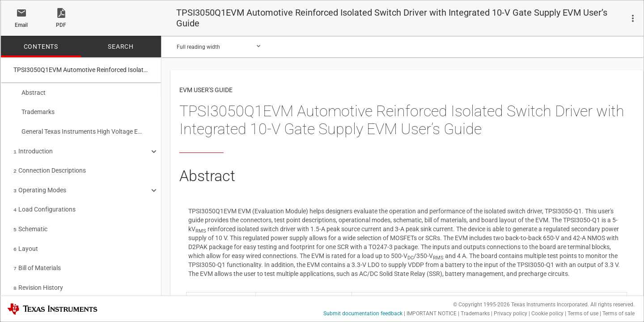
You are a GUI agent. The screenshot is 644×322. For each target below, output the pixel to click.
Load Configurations (44, 204)
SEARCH (121, 47)
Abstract (30, 93)
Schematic (30, 223)
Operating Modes (40, 186)
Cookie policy (547, 314)
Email (21, 25)
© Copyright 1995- (481, 305)
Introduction (33, 148)
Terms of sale (619, 314)
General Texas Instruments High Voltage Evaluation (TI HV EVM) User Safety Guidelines (78, 130)
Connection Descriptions (50, 167)
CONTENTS (41, 47)
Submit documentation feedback (363, 314)
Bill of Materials (37, 260)
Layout (26, 241)
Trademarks (34, 111)
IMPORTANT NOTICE (432, 314)
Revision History (38, 279)
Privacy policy (511, 314)
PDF (61, 25)
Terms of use (583, 314)
